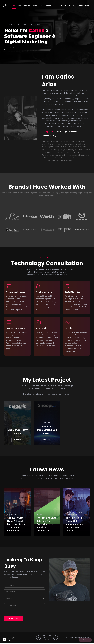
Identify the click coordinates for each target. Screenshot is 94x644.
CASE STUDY (18, 439)
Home (14, 6)
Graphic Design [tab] (61, 132)
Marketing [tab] (73, 132)
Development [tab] (47, 132)
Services (27, 6)
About (20, 6)
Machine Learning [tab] (49, 135)
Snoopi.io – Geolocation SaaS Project (47, 429)
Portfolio (35, 6)
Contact (48, 6)
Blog (42, 6)
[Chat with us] (85, 640)
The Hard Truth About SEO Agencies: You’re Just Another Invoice (75, 525)
